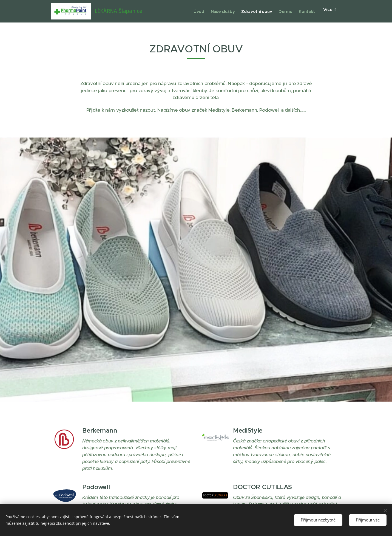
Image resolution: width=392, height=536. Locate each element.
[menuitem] (181, 11)
